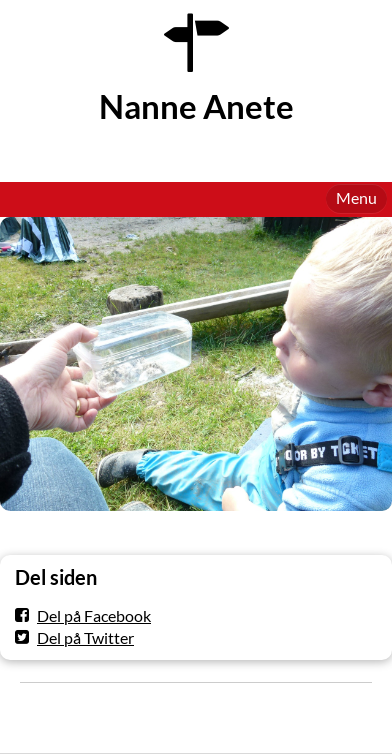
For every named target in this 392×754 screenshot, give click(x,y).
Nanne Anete (196, 106)
